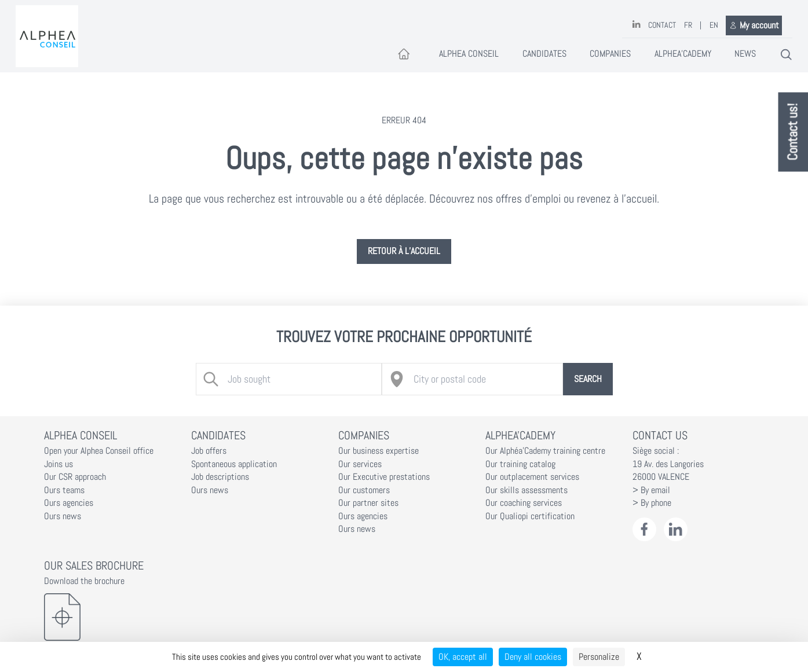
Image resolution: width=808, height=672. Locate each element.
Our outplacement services (532, 477)
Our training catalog (520, 464)
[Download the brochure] (110, 617)
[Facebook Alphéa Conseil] (644, 529)
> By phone (652, 503)
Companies (610, 54)
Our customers (364, 490)
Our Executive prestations (384, 477)
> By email (651, 490)
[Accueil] (404, 55)
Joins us (59, 464)
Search (588, 379)
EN (714, 25)
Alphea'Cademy (683, 54)
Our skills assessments (527, 490)
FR (688, 25)
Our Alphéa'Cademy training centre (545, 451)
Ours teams (64, 490)
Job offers (209, 451)
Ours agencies (69, 503)
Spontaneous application (234, 464)
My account (754, 25)
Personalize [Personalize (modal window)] (599, 657)
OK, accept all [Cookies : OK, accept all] (463, 657)
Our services (360, 464)
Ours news (63, 516)
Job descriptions (220, 477)
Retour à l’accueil (404, 251)
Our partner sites (368, 503)
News (745, 54)
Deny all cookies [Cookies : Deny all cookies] (533, 657)
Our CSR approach (75, 477)
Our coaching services (524, 503)
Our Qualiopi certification (530, 516)
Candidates (544, 54)
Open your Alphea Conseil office (99, 451)
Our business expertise (379, 451)
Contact (662, 25)
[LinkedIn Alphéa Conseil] (676, 529)
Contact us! (793, 132)
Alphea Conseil (469, 54)
